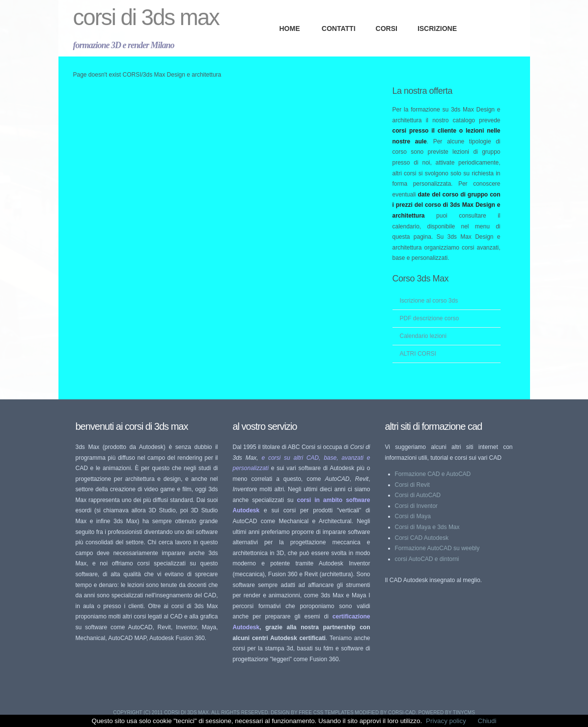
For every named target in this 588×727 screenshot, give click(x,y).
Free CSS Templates (326, 713)
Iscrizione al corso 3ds (429, 301)
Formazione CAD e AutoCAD (433, 474)
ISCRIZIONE (437, 28)
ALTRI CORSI (418, 354)
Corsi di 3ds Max (146, 17)
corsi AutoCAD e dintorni (427, 559)
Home (290, 28)
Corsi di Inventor (416, 506)
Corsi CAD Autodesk (422, 538)
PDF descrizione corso (430, 318)
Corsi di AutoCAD (418, 495)
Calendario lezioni (423, 336)
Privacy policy (446, 721)
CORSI (387, 28)
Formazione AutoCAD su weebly (437, 548)
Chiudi (487, 721)
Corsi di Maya (413, 516)
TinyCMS (464, 713)
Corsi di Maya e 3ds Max (427, 527)
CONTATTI (339, 28)
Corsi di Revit (412, 485)
